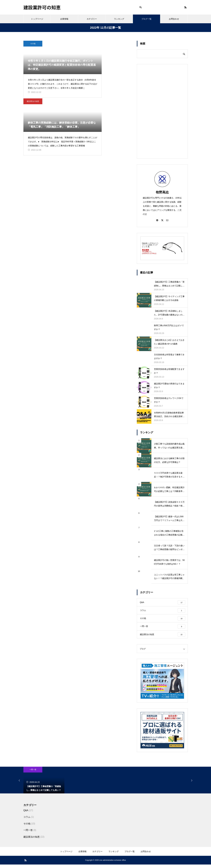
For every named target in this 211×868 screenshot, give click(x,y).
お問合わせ (174, 19)
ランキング (119, 19)
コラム (27, 821)
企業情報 (64, 19)
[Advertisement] (162, 111)
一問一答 (33, 773)
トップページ (37, 19)
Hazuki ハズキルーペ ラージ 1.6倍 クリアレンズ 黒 (150, 245)
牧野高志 (162, 192)
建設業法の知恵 (90, 44)
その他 (33, 44)
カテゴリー (92, 19)
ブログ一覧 (146, 19)
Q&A (26, 814)
